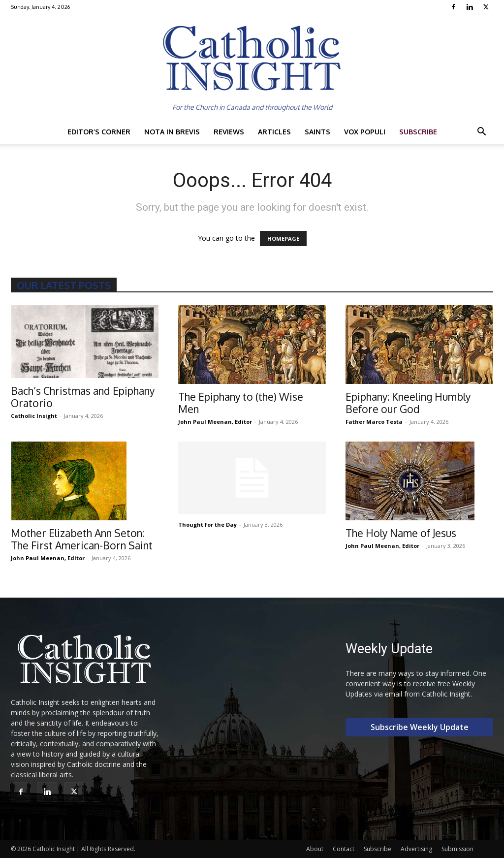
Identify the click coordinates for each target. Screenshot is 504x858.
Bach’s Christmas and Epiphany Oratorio (83, 397)
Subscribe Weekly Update (420, 727)
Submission (457, 849)
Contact (344, 849)
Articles (274, 132)
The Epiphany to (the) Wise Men (241, 403)
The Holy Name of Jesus (401, 533)
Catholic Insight (34, 416)
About (315, 849)
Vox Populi (365, 132)
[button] (481, 133)
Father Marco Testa (374, 422)
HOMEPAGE (283, 238)
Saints (317, 132)
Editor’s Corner (99, 132)
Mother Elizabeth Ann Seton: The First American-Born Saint (82, 539)
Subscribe (418, 132)
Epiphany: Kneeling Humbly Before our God (408, 403)
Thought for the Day (207, 524)
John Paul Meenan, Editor (215, 422)
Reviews (229, 132)
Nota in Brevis (172, 132)
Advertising (416, 849)
